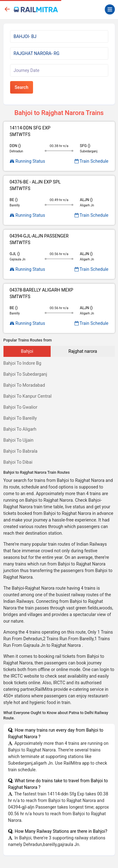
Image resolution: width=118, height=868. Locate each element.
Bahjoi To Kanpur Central (28, 396)
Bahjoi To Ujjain (19, 440)
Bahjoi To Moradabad (24, 385)
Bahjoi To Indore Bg (22, 363)
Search (22, 87)
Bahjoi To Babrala (20, 451)
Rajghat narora (83, 351)
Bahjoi (27, 351)
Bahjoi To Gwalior (20, 407)
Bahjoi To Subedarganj (25, 374)
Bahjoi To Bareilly (20, 418)
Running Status (28, 161)
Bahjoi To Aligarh (20, 429)
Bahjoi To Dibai (18, 462)
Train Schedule (92, 161)
